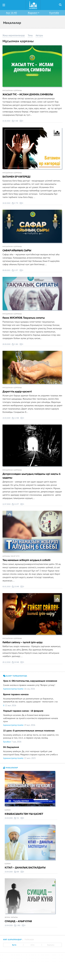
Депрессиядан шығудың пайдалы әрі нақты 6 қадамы (31, 476)
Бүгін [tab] (14, 945)
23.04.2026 (9, 872)
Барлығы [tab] (51, 945)
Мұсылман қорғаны (12, 91)
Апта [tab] (32, 945)
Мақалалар (11, 768)
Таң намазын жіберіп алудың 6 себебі (27, 560)
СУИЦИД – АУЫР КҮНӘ (18, 921)
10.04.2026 (9, 925)
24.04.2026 (9, 818)
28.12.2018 (6, 662)
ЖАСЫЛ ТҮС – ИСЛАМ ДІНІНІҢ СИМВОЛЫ (28, 94)
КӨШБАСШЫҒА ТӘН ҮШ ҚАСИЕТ (24, 814)
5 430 (15, 121)
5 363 (15, 344)
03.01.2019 (6, 587)
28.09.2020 (6, 344)
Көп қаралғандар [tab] (12, 940)
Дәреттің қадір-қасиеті (17, 392)
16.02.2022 (6, 203)
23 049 (15, 587)
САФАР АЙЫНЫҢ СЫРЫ (17, 250)
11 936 (15, 418)
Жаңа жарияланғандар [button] (14, 35)
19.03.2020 (6, 418)
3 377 (15, 270)
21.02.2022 (6, 121)
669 (16, 872)
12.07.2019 (6, 504)
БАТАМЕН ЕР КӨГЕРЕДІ (16, 177)
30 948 (15, 662)
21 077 (15, 504)
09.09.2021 (6, 270)
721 (16, 818)
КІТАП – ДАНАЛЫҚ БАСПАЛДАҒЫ (25, 868)
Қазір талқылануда (15, 676)
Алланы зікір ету (11, 556)
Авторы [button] (39, 35)
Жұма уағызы (11, 917)
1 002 (17, 926)
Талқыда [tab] (29, 940)
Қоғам (8, 810)
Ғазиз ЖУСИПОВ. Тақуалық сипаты (24, 318)
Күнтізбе (54, 13)
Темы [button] (30, 35)
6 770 (15, 203)
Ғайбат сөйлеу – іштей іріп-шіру (23, 642)
